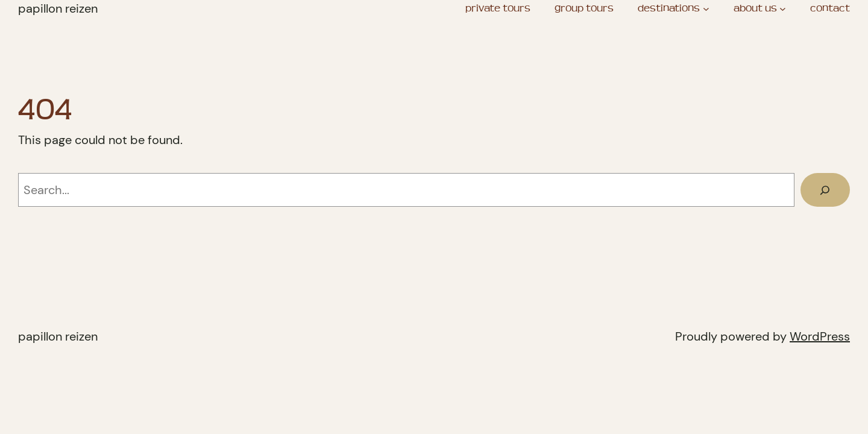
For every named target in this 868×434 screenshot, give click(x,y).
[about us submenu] (783, 9)
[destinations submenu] (706, 9)
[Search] (825, 190)
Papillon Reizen (58, 8)
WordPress (820, 336)
